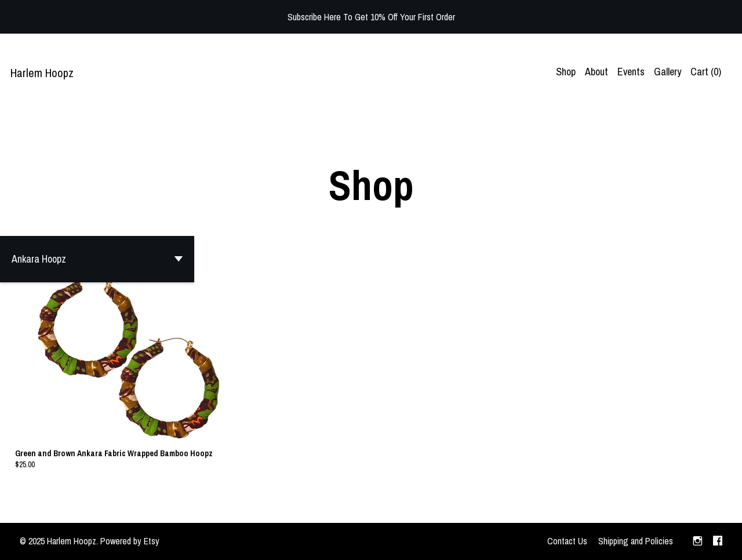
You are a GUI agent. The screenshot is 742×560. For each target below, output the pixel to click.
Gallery (668, 72)
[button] (97, 259)
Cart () (706, 72)
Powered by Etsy (130, 541)
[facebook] (718, 541)
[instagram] (698, 541)
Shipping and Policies (636, 541)
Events (631, 72)
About (596, 72)
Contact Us (567, 541)
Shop (566, 72)
